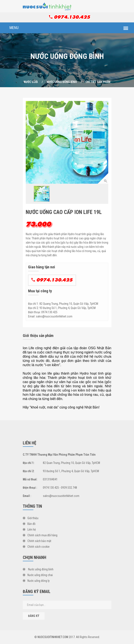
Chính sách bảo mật (37, 541)
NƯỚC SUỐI (31, 82)
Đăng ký (34, 616)
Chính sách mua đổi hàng (40, 535)
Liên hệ (29, 530)
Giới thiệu (31, 518)
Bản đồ (29, 524)
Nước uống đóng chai (38, 575)
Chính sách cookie (36, 547)
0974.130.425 (70, 17)
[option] (67, 142)
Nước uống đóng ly (36, 581)
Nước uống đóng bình (62, 82)
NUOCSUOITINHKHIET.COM (53, 637)
